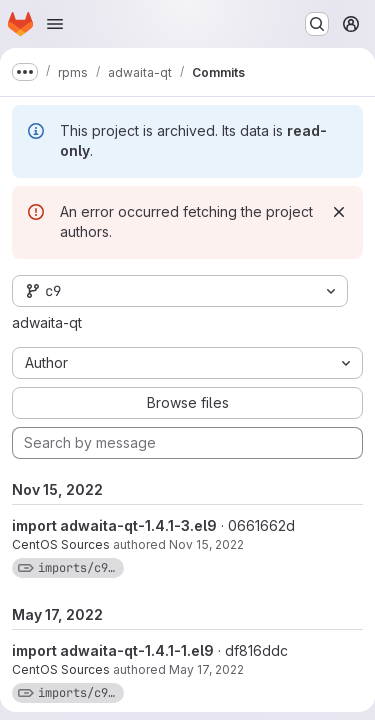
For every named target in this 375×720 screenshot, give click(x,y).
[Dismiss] (339, 212)
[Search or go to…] (317, 24)
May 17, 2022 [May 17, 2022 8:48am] (206, 669)
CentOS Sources (61, 544)
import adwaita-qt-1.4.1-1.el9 (113, 650)
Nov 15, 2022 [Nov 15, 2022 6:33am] (206, 544)
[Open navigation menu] (55, 24)
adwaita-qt (47, 322)
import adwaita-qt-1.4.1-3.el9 (114, 525)
